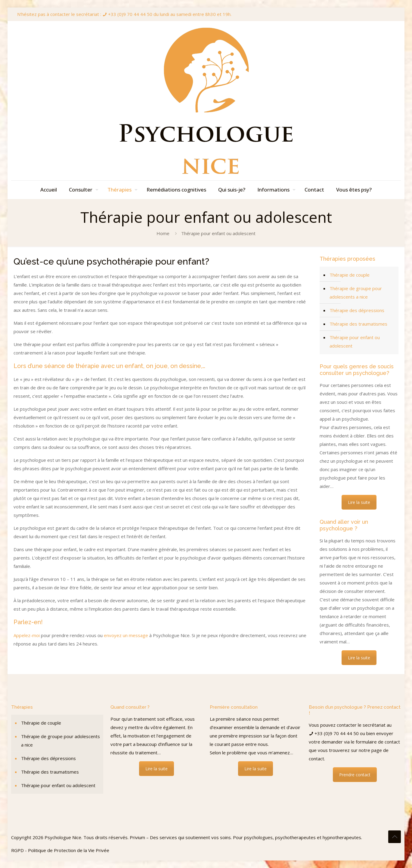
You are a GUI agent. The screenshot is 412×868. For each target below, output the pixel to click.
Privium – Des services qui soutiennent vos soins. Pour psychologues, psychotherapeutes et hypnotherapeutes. (246, 837)
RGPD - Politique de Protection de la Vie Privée (60, 850)
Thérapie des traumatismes (358, 324)
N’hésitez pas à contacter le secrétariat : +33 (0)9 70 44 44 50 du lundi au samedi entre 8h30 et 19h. (124, 14)
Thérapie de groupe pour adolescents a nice (356, 293)
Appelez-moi (27, 635)
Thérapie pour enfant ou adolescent (355, 342)
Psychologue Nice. (64, 837)
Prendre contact (355, 775)
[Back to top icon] (395, 837)
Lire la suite (359, 502)
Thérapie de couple (350, 275)
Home (163, 233)
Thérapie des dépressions (357, 310)
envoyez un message (126, 635)
